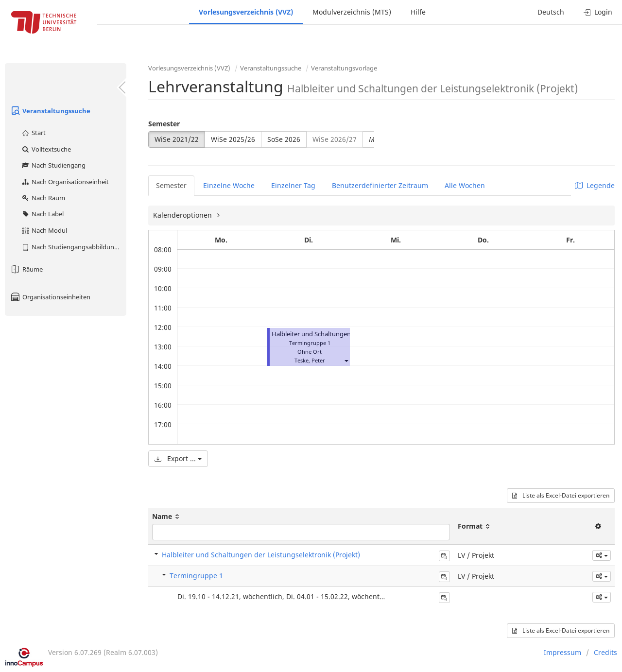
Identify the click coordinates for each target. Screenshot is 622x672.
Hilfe (418, 12)
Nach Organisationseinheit (65, 182)
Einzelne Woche (229, 185)
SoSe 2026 (284, 139)
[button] (346, 360)
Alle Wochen (465, 185)
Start (33, 133)
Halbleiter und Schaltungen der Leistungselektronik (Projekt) (261, 555)
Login (598, 12)
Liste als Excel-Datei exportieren (561, 495)
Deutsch (551, 12)
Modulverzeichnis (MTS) (352, 12)
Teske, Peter (310, 360)
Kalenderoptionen (183, 215)
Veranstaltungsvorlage (344, 68)
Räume (26, 269)
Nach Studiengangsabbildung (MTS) (74, 247)
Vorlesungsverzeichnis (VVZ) (246, 12)
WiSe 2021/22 (177, 139)
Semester (164, 124)
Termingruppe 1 (196, 576)
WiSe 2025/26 (233, 139)
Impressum (562, 652)
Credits (605, 652)
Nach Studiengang (53, 165)
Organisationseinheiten (50, 297)
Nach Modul (44, 230)
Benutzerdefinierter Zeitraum (380, 185)
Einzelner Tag (293, 185)
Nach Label (42, 214)
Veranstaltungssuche (50, 111)
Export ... (178, 458)
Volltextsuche (46, 149)
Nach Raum (43, 198)
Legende (595, 185)
